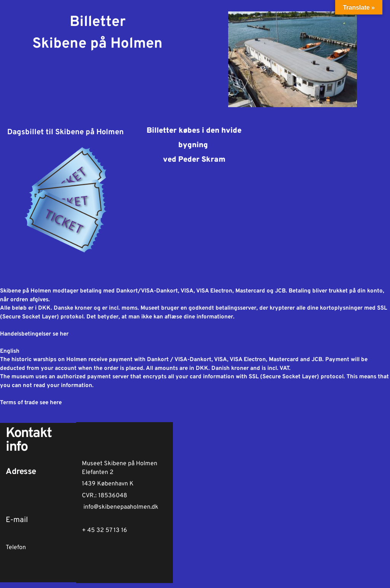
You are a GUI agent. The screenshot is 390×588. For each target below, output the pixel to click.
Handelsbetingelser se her (34, 334)
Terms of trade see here (31, 403)
